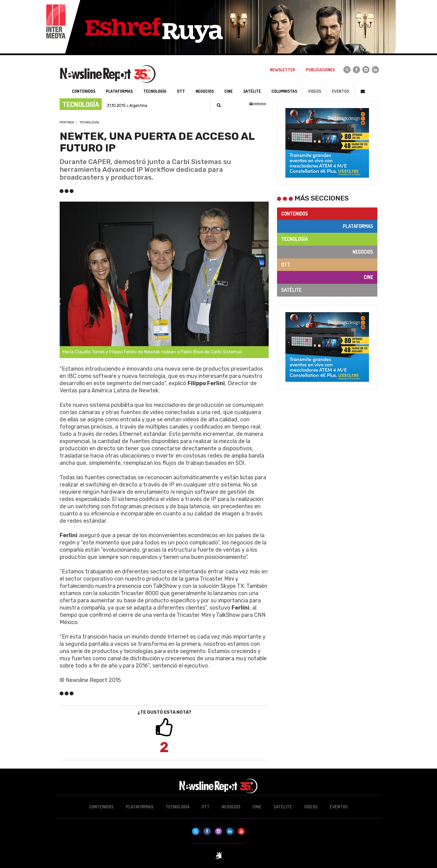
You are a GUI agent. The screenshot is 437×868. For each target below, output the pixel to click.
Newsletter (283, 70)
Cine (368, 277)
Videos (315, 91)
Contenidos (295, 214)
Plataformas (358, 226)
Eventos (340, 91)
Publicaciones (320, 70)
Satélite (291, 290)
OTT (286, 265)
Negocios (363, 252)
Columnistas (284, 91)
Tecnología (89, 122)
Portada (67, 122)
